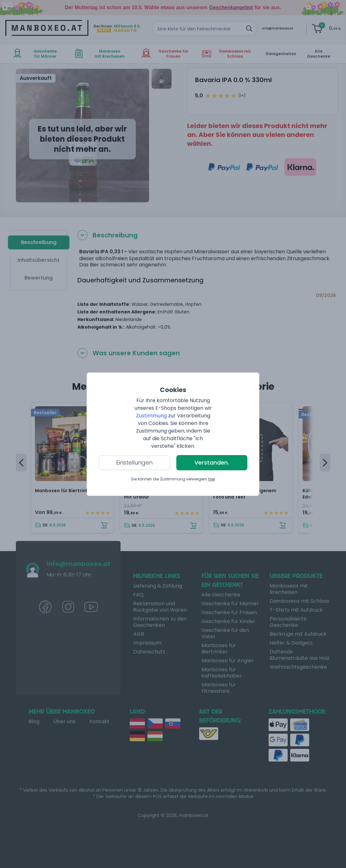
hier (212, 479)
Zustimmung (151, 416)
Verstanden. (212, 463)
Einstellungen (134, 463)
